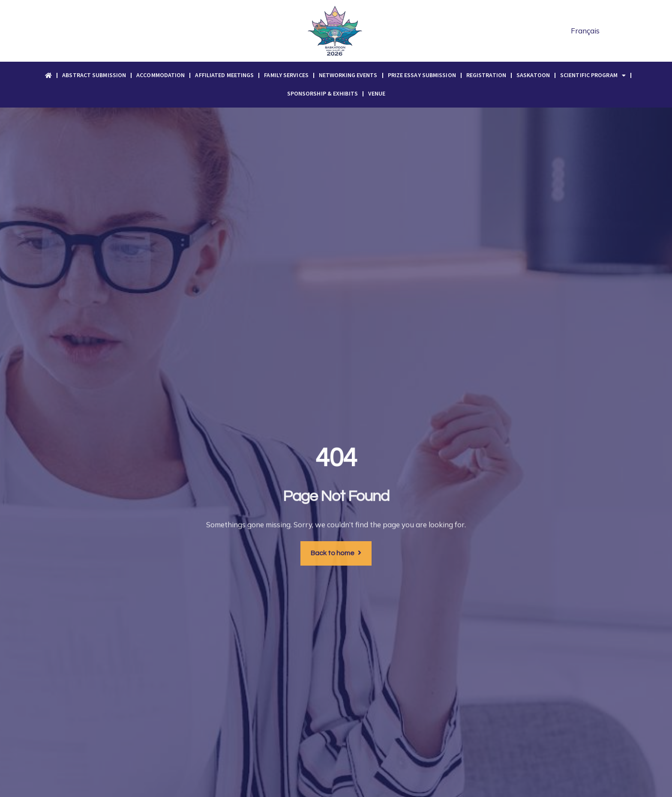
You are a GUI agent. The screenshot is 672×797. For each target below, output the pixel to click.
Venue (377, 93)
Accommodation (160, 75)
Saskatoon (533, 75)
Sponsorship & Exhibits (322, 93)
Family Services (286, 75)
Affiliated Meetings (224, 75)
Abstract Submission (94, 75)
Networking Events (348, 75)
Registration (486, 75)
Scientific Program (593, 75)
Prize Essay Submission (422, 75)
